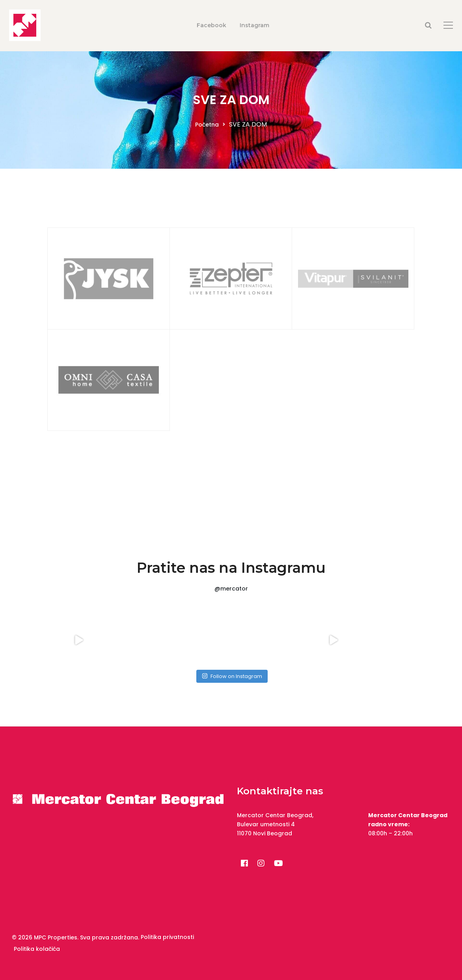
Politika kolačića (37, 949)
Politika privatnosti (167, 937)
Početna (207, 125)
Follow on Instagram (232, 676)
